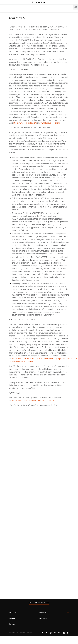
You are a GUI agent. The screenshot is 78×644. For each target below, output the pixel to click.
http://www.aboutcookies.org (25, 123)
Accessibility (29, 633)
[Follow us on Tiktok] (68, 632)
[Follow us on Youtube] (59, 632)
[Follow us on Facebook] (42, 632)
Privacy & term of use (14, 633)
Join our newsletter (39, 603)
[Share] (76, 7)
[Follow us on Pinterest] (55, 632)
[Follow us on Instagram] (51, 632)
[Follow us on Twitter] (46, 632)
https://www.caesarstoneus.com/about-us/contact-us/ (33, 400)
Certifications (44, 613)
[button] (68, 612)
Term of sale (22, 633)
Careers (12, 618)
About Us (13, 613)
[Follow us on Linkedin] (64, 632)
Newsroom (43, 618)
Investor (12, 624)
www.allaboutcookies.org (50, 123)
